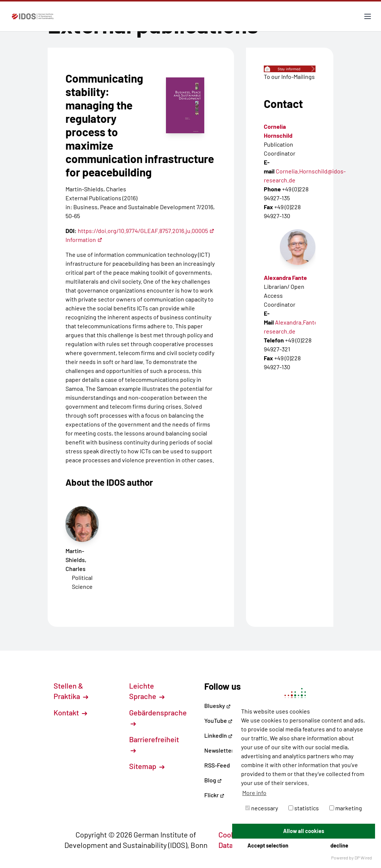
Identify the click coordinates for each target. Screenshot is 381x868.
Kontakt (70, 712)
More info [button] (254, 793)
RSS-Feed (217, 765)
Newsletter (219, 750)
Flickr (214, 795)
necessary (262, 808)
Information (84, 240)
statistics (304, 808)
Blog (213, 780)
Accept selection (268, 845)
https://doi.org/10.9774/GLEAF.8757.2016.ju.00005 (146, 231)
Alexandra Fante (285, 277)
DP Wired (363, 858)
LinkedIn (218, 735)
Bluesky (217, 706)
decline (339, 845)
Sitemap (147, 766)
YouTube (218, 720)
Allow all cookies (304, 831)
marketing (346, 808)
